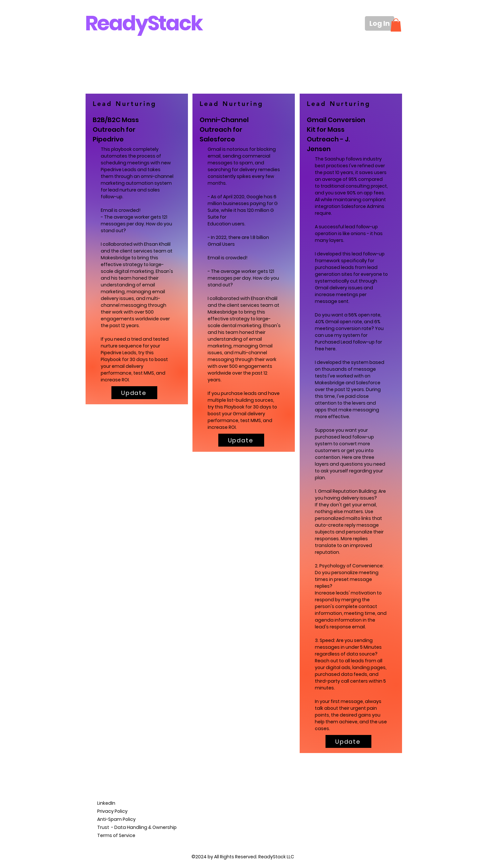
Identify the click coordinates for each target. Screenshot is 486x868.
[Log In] (380, 23)
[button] (396, 25)
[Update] (134, 393)
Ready (116, 23)
